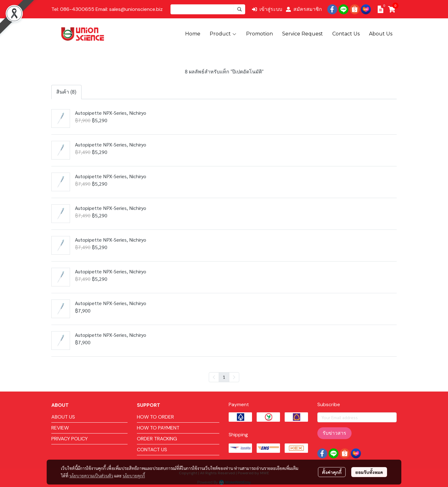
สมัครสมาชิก (304, 9)
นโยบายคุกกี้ (134, 475)
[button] (208, 9)
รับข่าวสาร (334, 433)
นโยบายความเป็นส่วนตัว (91, 475)
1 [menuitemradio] (224, 377)
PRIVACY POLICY (70, 439)
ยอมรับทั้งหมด (369, 472)
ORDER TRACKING (157, 439)
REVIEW (60, 428)
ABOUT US (63, 417)
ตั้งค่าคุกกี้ (332, 472)
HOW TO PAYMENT (158, 428)
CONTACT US (152, 450)
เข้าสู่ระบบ (267, 9)
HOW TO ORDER (155, 417)
